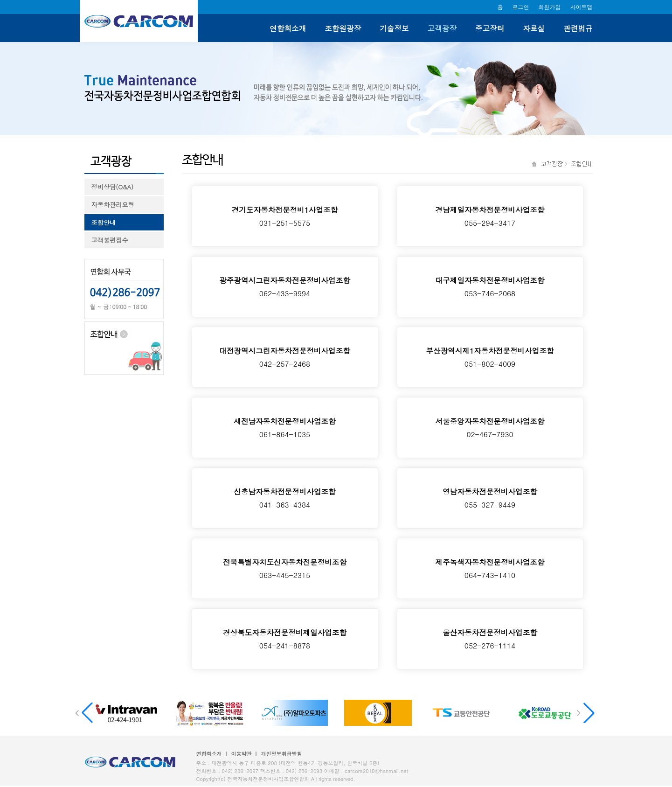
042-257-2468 (285, 357)
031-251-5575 (285, 216)
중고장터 (490, 28)
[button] (587, 713)
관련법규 (578, 28)
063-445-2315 (285, 568)
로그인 (521, 7)
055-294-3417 (490, 216)
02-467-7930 (490, 427)
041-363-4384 (285, 498)
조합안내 (104, 222)
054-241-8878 (285, 639)
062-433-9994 (285, 286)
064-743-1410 (490, 568)
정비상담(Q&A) (113, 187)
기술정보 (394, 28)
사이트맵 (582, 7)
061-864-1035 (285, 427)
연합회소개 (288, 28)
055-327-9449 (490, 498)
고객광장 (442, 28)
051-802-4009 (490, 357)
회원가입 (550, 7)
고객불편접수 (110, 240)
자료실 (534, 28)
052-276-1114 (490, 639)
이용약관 (242, 754)
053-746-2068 (490, 286)
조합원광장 (343, 28)
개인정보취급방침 (282, 754)
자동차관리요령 (113, 205)
